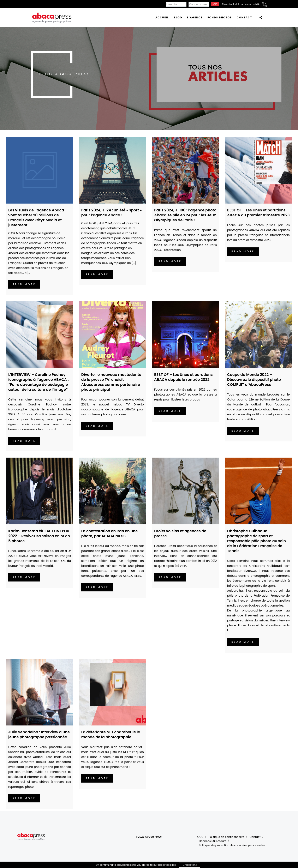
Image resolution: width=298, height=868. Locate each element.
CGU (200, 837)
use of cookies (167, 865)
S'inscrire (227, 4)
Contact (255, 837)
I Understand (190, 865)
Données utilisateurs (213, 841)
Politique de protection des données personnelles (232, 845)
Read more (24, 284)
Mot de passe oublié (247, 4)
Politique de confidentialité (226, 837)
